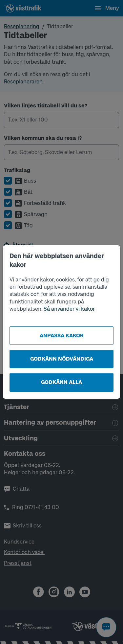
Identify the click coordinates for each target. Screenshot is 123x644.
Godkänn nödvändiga (62, 359)
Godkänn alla (61, 382)
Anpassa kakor (62, 335)
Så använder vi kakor (69, 309)
